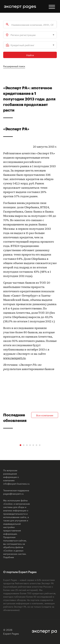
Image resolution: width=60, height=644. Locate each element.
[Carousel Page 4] (30, 445)
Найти (30, 55)
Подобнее (9, 557)
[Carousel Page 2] (24, 445)
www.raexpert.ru (14, 358)
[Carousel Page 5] (33, 445)
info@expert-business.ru (16, 483)
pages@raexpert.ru (13, 493)
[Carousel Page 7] (40, 445)
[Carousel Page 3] (27, 445)
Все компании (45, 415)
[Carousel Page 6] (36, 445)
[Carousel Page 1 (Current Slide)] (20, 445)
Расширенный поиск (14, 66)
